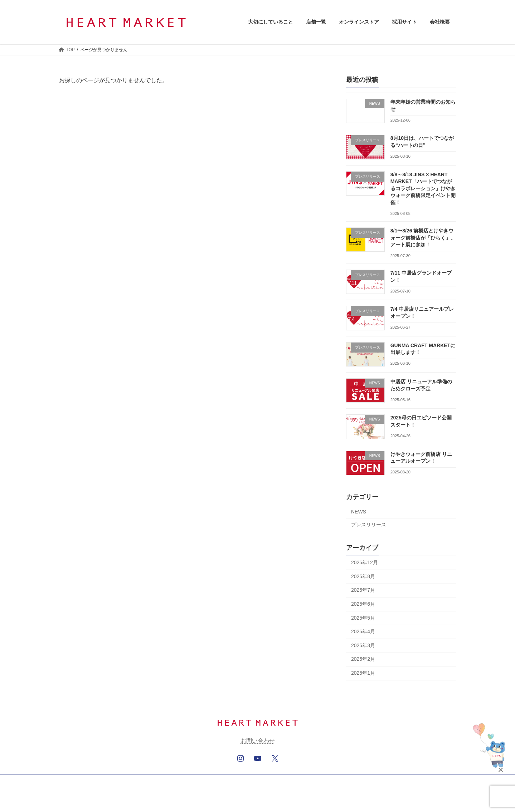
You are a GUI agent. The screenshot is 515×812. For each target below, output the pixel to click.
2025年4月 (363, 631)
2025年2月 (363, 659)
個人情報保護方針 (280, 781)
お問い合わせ (258, 741)
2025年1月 (363, 673)
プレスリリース (369, 525)
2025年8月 (363, 576)
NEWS (359, 511)
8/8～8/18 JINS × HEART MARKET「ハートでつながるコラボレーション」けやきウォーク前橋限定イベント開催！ (423, 188)
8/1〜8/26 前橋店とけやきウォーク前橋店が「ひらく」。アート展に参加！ (423, 238)
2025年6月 (363, 604)
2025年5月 (363, 617)
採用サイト (237, 781)
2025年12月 (365, 562)
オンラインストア (195, 781)
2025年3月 (363, 645)
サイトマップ (324, 781)
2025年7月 (363, 590)
